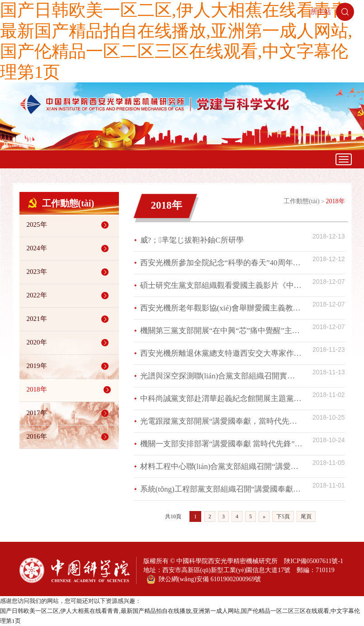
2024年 (69, 248)
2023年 (69, 272)
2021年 (69, 319)
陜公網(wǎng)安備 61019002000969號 (204, 579)
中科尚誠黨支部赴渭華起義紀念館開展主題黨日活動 (222, 399)
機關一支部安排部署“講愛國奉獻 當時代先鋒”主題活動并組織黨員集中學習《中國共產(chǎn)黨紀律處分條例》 (222, 444)
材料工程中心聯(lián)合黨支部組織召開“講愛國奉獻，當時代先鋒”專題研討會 (222, 466)
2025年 (69, 225)
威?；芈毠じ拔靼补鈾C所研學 (192, 240)
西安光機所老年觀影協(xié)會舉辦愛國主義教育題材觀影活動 (222, 308)
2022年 (69, 296)
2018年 (70, 390)
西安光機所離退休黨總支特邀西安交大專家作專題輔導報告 (222, 353)
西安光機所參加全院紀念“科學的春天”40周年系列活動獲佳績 (222, 263)
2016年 (69, 437)
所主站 (321, 12)
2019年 (69, 366)
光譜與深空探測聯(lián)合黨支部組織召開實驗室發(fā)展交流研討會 (222, 376)
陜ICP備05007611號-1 (314, 561)
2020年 (69, 343)
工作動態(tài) (301, 201)
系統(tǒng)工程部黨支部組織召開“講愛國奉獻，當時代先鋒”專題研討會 (222, 489)
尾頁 (306, 516)
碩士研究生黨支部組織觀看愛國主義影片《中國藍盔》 (222, 285)
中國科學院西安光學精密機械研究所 (227, 561)
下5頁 (283, 516)
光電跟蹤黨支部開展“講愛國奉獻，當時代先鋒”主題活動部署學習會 (222, 421)
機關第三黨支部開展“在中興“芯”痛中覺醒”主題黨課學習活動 (222, 331)
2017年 (69, 413)
